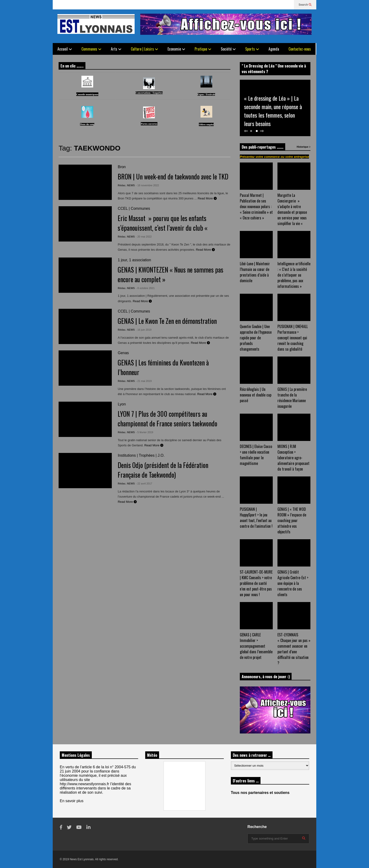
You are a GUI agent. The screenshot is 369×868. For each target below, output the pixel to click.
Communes (91, 49)
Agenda (274, 49)
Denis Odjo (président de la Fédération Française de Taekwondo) (163, 470)
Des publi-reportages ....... (263, 147)
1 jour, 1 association (134, 260)
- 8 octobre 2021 (145, 288)
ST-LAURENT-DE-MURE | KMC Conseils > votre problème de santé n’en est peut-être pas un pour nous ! (256, 583)
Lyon (122, 404)
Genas (123, 353)
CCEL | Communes (134, 208)
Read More (207, 198)
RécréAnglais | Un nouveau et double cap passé (256, 395)
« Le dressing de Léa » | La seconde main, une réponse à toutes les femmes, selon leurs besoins (273, 111)
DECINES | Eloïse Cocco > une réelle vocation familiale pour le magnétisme (256, 455)
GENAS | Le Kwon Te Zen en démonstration (167, 321)
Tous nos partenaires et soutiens (260, 793)
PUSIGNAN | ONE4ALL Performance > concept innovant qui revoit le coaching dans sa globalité (293, 338)
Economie (176, 49)
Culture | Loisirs (144, 49)
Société (228, 49)
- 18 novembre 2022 (147, 185)
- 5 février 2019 (144, 432)
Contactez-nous (300, 49)
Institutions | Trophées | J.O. (141, 455)
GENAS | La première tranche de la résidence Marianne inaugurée (292, 398)
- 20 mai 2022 (144, 237)
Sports (252, 49)
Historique (304, 147)
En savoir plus (72, 801)
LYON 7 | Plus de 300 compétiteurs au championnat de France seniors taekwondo (167, 419)
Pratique (203, 49)
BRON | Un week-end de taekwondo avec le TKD (173, 176)
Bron (122, 167)
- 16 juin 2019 (144, 330)
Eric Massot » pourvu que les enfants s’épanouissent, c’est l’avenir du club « (163, 223)
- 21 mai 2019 (144, 381)
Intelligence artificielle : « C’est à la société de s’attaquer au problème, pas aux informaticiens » (294, 275)
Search (305, 5)
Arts (116, 49)
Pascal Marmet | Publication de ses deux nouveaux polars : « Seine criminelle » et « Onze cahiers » (256, 206)
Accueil (65, 49)
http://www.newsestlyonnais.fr (84, 784)
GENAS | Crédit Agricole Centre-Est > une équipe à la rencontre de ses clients (293, 583)
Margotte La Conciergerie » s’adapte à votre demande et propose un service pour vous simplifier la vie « (292, 209)
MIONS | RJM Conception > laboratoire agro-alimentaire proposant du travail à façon (293, 458)
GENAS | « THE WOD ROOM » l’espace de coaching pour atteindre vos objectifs (292, 520)
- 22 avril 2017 (144, 484)
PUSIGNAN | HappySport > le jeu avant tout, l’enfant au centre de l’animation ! (256, 518)
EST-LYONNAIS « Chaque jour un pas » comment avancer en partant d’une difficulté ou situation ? (294, 649)
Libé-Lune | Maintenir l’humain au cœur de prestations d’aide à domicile (255, 272)
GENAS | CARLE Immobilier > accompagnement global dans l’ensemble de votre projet (256, 646)
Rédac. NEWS (126, 185)
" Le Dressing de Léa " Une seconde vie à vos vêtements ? (274, 69)
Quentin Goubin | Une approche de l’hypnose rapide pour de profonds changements (256, 338)
